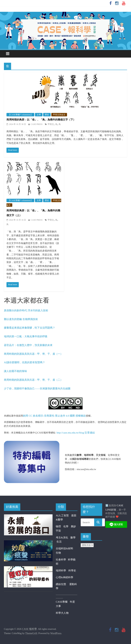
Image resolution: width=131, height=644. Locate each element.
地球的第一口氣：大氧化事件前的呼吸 (26, 336)
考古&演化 (62, 538)
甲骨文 (51, 124)
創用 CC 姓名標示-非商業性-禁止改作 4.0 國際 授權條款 (54, 416)
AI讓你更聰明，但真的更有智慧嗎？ (24, 362)
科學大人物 (62, 613)
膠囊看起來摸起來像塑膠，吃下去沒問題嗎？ (30, 328)
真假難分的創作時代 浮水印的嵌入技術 (26, 310)
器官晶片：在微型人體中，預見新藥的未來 (28, 345)
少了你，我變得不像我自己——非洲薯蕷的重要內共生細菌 (37, 389)
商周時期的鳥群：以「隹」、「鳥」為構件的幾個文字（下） (41, 120)
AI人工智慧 (62, 516)
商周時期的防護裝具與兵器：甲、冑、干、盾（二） (33, 380)
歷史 (47, 115)
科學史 (72, 571)
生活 (59, 542)
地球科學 (61, 571)
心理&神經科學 (64, 577)
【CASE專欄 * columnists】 (20, 115)
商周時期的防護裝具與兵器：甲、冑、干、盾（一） (33, 354)
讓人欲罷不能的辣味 (15, 371)
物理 (58, 526)
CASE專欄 (62, 602)
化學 (66, 526)
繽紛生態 (63, 584)
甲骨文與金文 (59, 115)
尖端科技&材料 (64, 548)
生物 (58, 553)
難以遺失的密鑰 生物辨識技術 (21, 319)
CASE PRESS (37, 124)
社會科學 (62, 560)
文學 (39, 115)
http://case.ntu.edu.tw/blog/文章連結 (76, 433)
